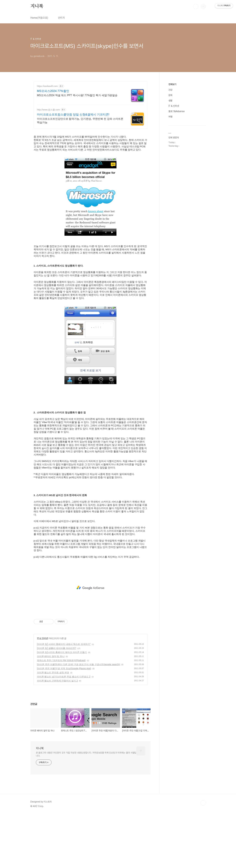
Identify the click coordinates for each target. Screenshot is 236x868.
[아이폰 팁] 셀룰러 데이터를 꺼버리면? (57, 644)
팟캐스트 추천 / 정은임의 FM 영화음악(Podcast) (61, 656)
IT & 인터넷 (42, 634)
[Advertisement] (90, 105)
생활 (170, 198)
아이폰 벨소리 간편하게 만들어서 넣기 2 (57, 676)
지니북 (37, 6)
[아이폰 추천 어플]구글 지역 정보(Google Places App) (64, 664)
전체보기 (172, 182)
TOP (203, 799)
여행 (170, 214)
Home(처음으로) (39, 18)
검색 (196, 6)
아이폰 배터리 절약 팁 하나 (51, 652)
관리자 (61, 18)
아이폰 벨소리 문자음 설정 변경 (53, 668)
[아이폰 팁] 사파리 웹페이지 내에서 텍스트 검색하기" (64, 640)
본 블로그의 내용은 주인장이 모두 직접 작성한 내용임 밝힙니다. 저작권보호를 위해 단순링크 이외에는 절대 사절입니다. (86, 750)
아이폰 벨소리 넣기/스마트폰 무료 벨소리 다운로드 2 (64, 672)
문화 (170, 193)
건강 (170, 187)
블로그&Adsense (177, 209)
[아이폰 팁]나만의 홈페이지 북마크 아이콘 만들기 (62, 648)
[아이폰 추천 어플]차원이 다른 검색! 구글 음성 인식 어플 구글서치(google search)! (79, 660)
